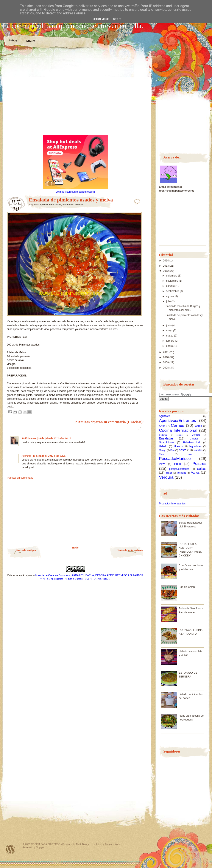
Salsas (202, 469)
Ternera (181, 473)
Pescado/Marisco (175, 459)
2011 (166, 352)
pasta (183, 450)
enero (170, 346)
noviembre (172, 281)
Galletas (194, 439)
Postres (199, 463)
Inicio (13, 40)
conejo (179, 435)
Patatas (198, 450)
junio (169, 325)
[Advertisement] (43, 94)
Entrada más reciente (130, 550)
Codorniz (163, 435)
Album (30, 41)
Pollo (178, 464)
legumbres (195, 446)
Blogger (40, 847)
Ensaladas (68, 204)
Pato (161, 454)
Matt (79, 844)
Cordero (196, 435)
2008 (166, 368)
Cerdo (199, 426)
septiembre (173, 291)
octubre (171, 286)
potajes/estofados (179, 469)
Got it (117, 19)
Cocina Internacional (178, 430)
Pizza (162, 464)
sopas (169, 473)
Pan (172, 450)
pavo (191, 454)
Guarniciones (167, 442)
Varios (195, 473)
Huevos (178, 446)
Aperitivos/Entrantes (50, 204)
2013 (166, 266)
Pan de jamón (187, 587)
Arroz (162, 426)
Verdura (79, 204)
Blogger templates (92, 844)
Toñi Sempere (29, 438)
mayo (170, 330)
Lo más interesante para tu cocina (75, 192)
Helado (163, 446)
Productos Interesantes (172, 504)
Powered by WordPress (10, 849)
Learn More (101, 19)
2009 (166, 363)
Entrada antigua (26, 550)
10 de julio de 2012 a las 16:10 (55, 438)
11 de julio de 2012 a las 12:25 (49, 456)
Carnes (178, 425)
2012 (166, 271)
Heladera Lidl (192, 442)
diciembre (172, 276)
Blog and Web (113, 844)
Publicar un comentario (20, 478)
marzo (170, 336)
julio (169, 301)
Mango (163, 450)
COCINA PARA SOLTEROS (46, 844)
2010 (166, 357)
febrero (171, 341)
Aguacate (164, 416)
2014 (166, 261)
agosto (170, 296)
